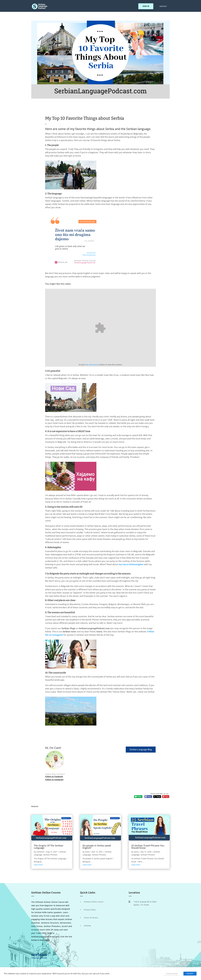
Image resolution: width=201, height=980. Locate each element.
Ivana (87, 852)
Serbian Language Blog (141, 749)
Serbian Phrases (50, 855)
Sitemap (87, 926)
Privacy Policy (90, 910)
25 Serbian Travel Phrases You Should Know (148, 847)
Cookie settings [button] (172, 974)
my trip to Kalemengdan (131, 564)
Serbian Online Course (94, 902)
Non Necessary (91, 365)
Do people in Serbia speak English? (97, 847)
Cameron (40, 852)
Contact (163, 7)
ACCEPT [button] (190, 974)
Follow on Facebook (54, 776)
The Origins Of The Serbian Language (49, 847)
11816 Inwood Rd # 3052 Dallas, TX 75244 (145, 903)
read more (38, 865)
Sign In (146, 7)
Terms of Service (91, 918)
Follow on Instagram (54, 780)
